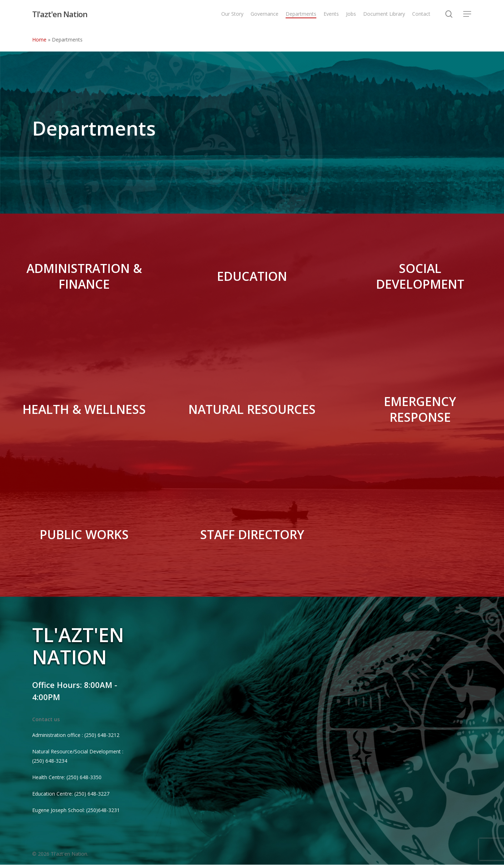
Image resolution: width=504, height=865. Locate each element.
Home (39, 40)
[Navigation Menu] (468, 14)
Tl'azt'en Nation (60, 14)
